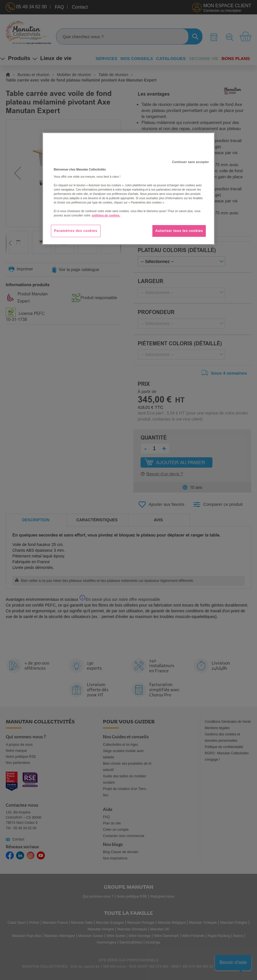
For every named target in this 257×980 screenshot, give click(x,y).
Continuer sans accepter (191, 162)
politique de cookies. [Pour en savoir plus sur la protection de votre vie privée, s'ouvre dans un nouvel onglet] (106, 215)
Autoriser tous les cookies (179, 231)
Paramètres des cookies (76, 231)
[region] (128, 189)
